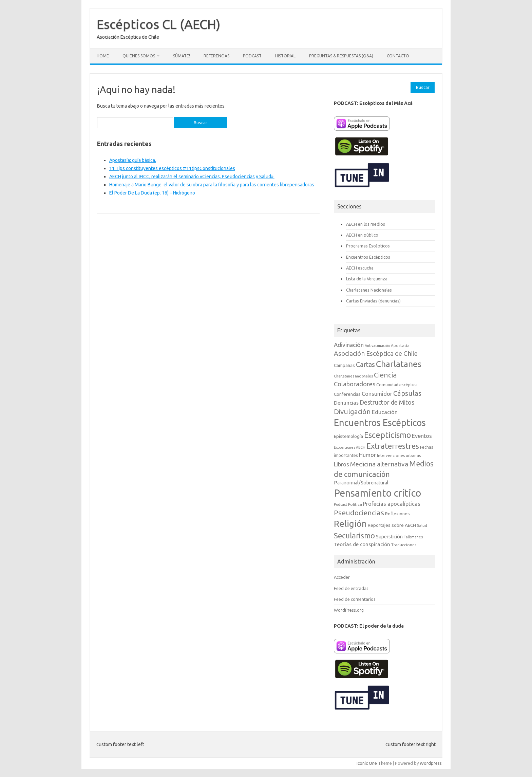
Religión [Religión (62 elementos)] (350, 524)
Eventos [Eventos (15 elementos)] (422, 436)
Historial (285, 56)
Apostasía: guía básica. (133, 160)
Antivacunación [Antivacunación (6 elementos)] (377, 346)
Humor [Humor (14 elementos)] (367, 455)
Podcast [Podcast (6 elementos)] (340, 504)
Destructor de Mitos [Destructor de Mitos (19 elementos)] (387, 402)
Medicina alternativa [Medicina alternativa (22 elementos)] (379, 464)
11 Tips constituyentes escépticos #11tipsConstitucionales (172, 168)
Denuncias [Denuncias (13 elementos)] (346, 403)
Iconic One (367, 763)
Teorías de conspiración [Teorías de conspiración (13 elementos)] (362, 544)
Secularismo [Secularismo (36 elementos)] (354, 535)
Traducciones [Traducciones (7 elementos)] (404, 545)
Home (103, 56)
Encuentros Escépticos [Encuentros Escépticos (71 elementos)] (380, 423)
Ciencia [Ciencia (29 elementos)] (385, 375)
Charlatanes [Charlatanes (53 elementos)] (399, 364)
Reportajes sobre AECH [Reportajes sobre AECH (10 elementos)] (392, 525)
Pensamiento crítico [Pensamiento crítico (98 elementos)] (377, 493)
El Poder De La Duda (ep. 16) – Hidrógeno (152, 193)
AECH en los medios (366, 224)
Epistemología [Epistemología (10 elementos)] (348, 436)
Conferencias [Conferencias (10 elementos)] (347, 394)
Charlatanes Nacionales (369, 290)
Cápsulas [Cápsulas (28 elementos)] (407, 393)
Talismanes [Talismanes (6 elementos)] (413, 537)
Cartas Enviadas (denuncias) (373, 301)
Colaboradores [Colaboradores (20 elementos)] (355, 384)
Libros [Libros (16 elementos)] (341, 464)
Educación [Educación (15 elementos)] (385, 412)
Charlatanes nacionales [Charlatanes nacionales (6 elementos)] (353, 376)
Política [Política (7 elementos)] (355, 504)
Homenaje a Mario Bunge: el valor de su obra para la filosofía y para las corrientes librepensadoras (212, 185)
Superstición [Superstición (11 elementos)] (389, 537)
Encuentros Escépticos (368, 257)
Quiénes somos (139, 56)
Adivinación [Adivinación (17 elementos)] (349, 345)
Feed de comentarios (355, 599)
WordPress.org (349, 610)
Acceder (342, 577)
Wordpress (431, 763)
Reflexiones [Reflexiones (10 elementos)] (397, 514)
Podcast (252, 56)
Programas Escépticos (368, 246)
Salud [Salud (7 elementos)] (422, 525)
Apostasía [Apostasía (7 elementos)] (400, 345)
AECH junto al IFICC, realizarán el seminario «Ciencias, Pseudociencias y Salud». (192, 177)
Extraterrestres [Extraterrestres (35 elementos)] (393, 446)
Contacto (398, 56)
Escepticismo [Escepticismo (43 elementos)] (387, 435)
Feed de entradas (351, 588)
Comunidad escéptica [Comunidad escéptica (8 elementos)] (397, 385)
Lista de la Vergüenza (367, 279)
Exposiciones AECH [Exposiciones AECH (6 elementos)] (350, 447)
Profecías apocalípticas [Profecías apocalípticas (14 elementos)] (392, 504)
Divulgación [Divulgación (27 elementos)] (352, 412)
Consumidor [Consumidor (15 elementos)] (377, 394)
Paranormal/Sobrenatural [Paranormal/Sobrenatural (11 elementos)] (361, 483)
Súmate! (182, 56)
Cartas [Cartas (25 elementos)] (365, 365)
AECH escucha (360, 268)
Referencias (216, 56)
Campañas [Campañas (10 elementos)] (344, 365)
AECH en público (362, 235)
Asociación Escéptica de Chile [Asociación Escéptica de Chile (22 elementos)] (376, 353)
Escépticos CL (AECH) (159, 24)
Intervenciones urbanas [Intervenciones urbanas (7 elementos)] (399, 455)
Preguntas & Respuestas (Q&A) (341, 56)
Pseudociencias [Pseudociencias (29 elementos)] (359, 513)
